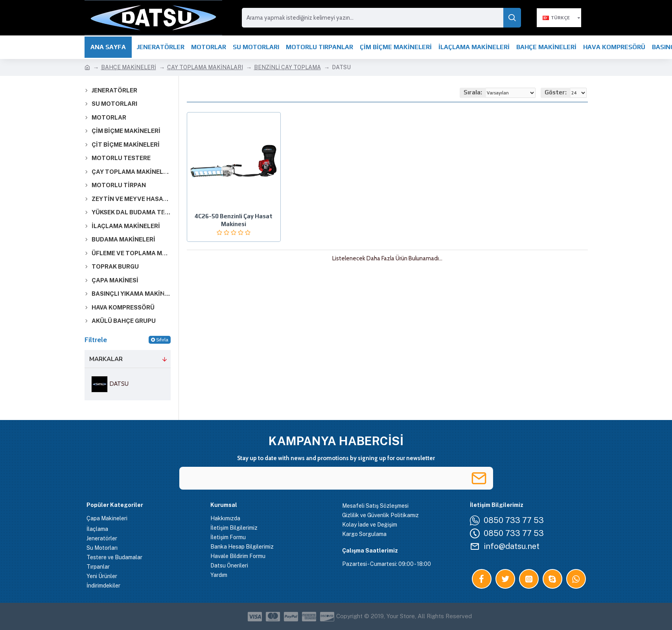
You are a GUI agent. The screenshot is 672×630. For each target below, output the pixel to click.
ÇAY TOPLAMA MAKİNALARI (205, 67)
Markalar (106, 359)
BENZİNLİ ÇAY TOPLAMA (287, 67)
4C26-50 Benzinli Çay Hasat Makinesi (234, 220)
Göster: (556, 92)
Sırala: (473, 92)
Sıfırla (162, 340)
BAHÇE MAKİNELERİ (129, 67)
